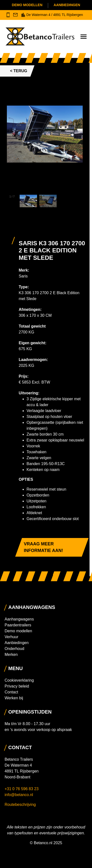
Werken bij (14, 698)
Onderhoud (14, 649)
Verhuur (12, 637)
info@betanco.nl (19, 795)
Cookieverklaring (19, 680)
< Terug (19, 71)
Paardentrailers (18, 625)
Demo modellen (27, 5)
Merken (11, 654)
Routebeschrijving (20, 805)
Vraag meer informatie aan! (43, 547)
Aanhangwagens (19, 619)
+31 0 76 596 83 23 (22, 789)
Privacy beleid (17, 686)
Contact (11, 692)
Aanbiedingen (67, 5)
